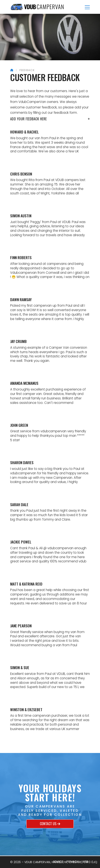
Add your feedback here (50, 119)
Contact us (50, 824)
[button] (87, 7)
